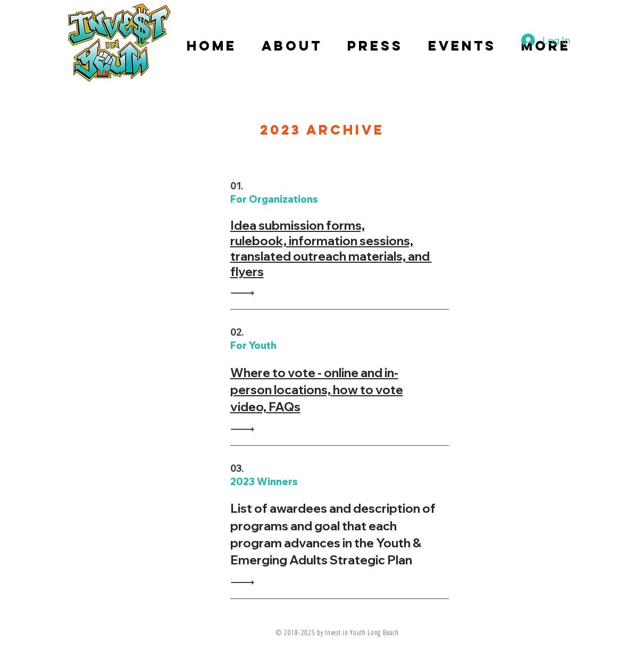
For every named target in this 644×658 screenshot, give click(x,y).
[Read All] (245, 293)
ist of (254, 508)
